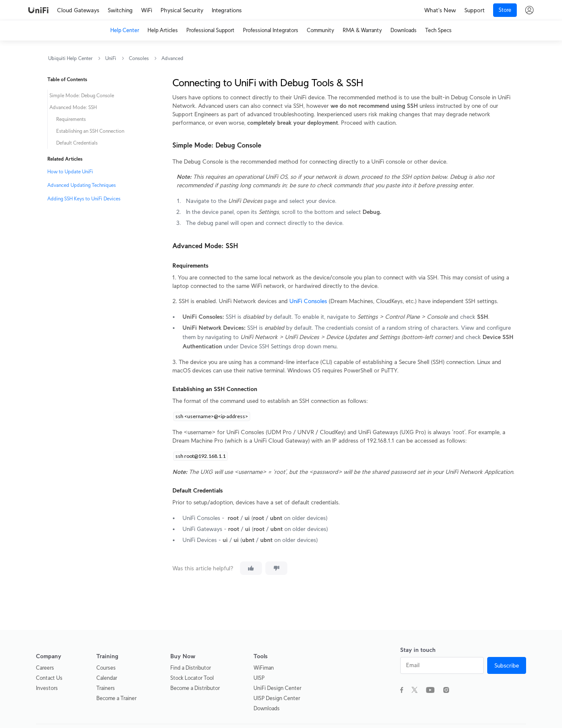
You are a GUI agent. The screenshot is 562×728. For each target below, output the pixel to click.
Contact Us (49, 678)
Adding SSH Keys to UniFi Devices (84, 198)
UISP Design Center (277, 698)
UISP (259, 678)
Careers (45, 668)
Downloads (404, 30)
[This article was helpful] (251, 568)
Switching (120, 10)
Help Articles (163, 30)
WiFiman (264, 668)
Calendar (107, 678)
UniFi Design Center (277, 688)
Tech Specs (438, 30)
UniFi (111, 58)
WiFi (147, 10)
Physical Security (182, 10)
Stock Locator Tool (192, 678)
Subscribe (507, 665)
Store (505, 10)
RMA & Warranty (362, 30)
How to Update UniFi (70, 171)
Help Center (125, 30)
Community (321, 30)
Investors (47, 688)
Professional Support (210, 30)
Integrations (227, 10)
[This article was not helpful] (276, 568)
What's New (440, 10)
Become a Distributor (195, 688)
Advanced (172, 58)
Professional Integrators (271, 30)
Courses (106, 668)
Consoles (139, 58)
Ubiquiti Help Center (70, 58)
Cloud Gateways (78, 10)
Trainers (106, 688)
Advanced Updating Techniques (82, 185)
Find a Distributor (191, 668)
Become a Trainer (116, 698)
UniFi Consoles (308, 301)
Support (475, 10)
